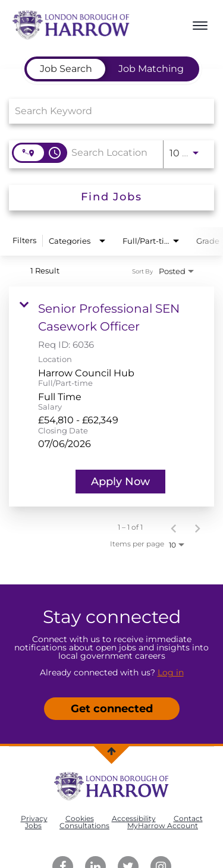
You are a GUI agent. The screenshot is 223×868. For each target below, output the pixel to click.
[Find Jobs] (111, 198)
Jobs (33, 825)
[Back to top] (111, 751)
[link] (111, 397)
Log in (171, 672)
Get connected (112, 709)
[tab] (66, 69)
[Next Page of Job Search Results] (197, 527)
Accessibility (134, 818)
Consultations (84, 825)
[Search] (111, 198)
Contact (188, 818)
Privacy (34, 818)
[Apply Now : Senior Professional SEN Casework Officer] (120, 482)
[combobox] (106, 111)
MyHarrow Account (163, 825)
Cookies (80, 818)
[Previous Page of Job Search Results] (174, 527)
